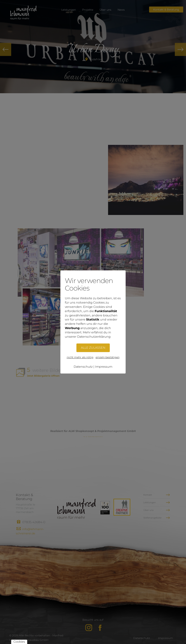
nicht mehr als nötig (80, 357)
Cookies (19, 642)
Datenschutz (83, 367)
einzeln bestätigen (108, 357)
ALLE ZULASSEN (93, 348)
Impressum (104, 367)
